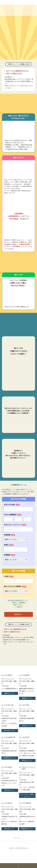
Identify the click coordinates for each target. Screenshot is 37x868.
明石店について (27, 760)
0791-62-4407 (9, 679)
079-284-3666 (27, 679)
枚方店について (9, 829)
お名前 (9, 576)
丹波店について (27, 726)
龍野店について (9, 693)
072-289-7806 (27, 807)
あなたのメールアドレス (15, 525)
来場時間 (9, 555)
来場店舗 (9, 535)
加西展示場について (9, 758)
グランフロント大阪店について (27, 795)
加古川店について (9, 731)
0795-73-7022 (27, 709)
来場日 (9, 545)
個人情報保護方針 (17, 600)
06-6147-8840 (27, 773)
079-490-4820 (9, 709)
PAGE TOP (17, 838)
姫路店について (27, 698)
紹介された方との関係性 (15, 587)
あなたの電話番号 (13, 515)
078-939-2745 (27, 741)
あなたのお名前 (12, 505)
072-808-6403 (9, 807)
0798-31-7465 (9, 771)
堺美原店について (27, 829)
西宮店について (9, 790)
